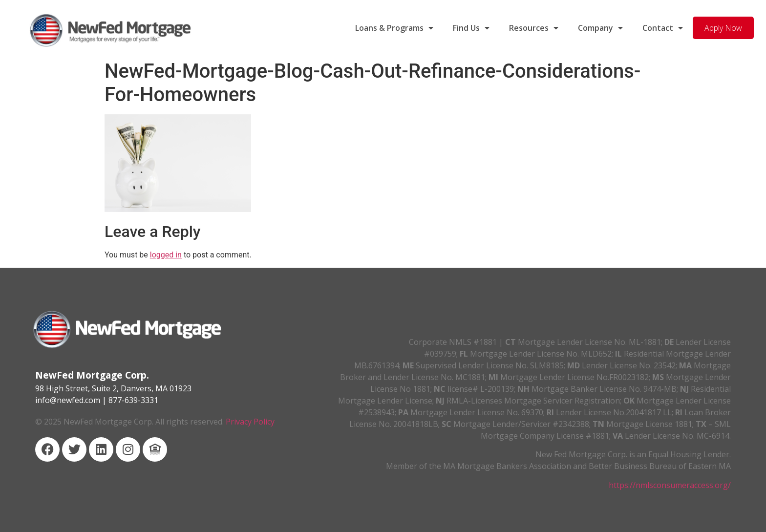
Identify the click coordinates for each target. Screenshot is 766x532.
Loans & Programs (394, 28)
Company (600, 28)
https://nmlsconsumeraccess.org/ (670, 485)
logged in (166, 255)
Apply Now (723, 28)
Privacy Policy (250, 422)
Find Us (471, 28)
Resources (534, 28)
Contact (663, 28)
